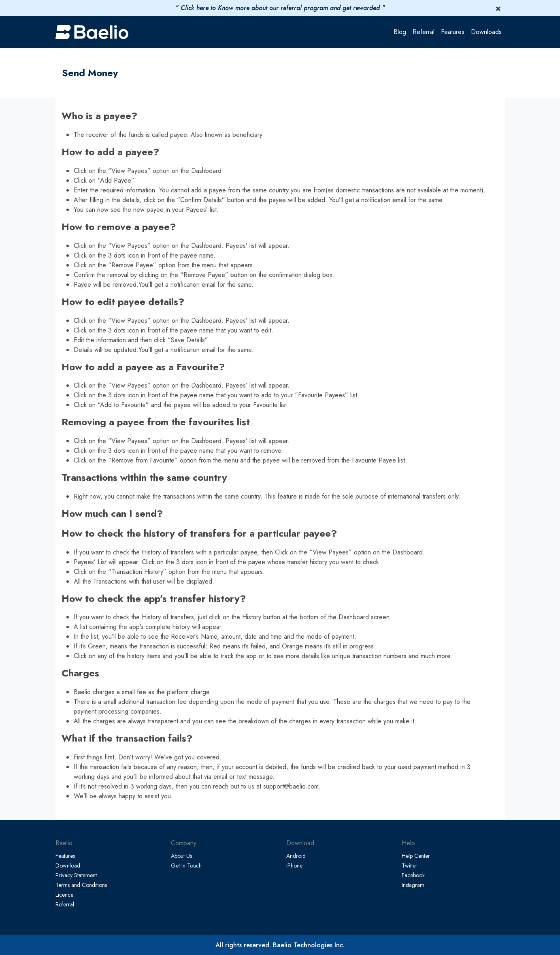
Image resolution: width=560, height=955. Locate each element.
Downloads (486, 32)
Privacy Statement (76, 875)
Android (296, 856)
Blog (400, 32)
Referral (424, 32)
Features (453, 32)
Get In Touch (186, 865)
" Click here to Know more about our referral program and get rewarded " (280, 8)
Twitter (410, 865)
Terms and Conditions (81, 885)
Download (68, 865)
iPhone (294, 865)
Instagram (413, 885)
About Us (181, 856)
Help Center (416, 856)
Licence (64, 895)
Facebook (413, 875)
